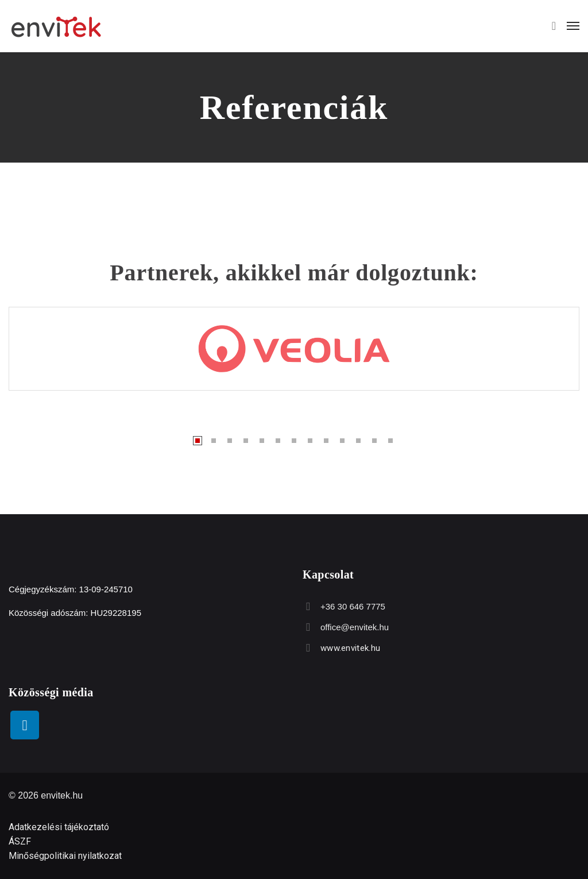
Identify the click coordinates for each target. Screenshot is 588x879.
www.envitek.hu (350, 648)
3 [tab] (230, 441)
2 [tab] (214, 441)
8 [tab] (310, 441)
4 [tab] (246, 441)
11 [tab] (358, 441)
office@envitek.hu (354, 627)
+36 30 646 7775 (352, 606)
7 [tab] (294, 441)
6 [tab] (278, 441)
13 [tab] (390, 441)
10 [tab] (342, 441)
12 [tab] (374, 441)
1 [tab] (198, 441)
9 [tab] (326, 441)
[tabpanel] (294, 349)
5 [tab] (262, 441)
